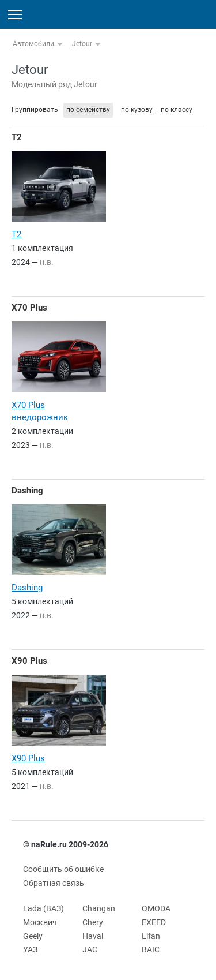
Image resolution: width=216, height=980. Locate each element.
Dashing (27, 491)
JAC (90, 949)
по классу (177, 110)
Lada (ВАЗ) (43, 908)
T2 (17, 137)
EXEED (154, 922)
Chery (93, 922)
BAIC (151, 949)
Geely (33, 936)
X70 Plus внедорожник (40, 411)
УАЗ (30, 949)
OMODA (156, 908)
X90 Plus (29, 661)
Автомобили (33, 44)
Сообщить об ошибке (63, 869)
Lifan (151, 936)
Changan (99, 908)
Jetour (82, 44)
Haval (93, 936)
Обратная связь (54, 883)
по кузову (137, 110)
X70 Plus (29, 308)
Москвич (40, 922)
